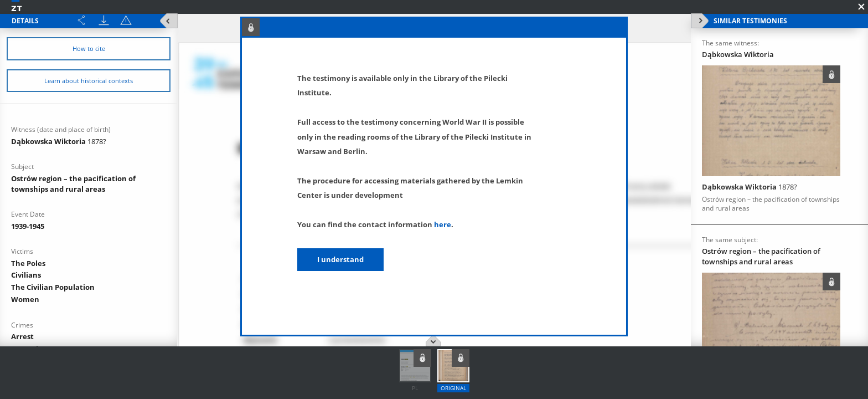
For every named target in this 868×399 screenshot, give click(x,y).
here (443, 224)
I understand (340, 259)
